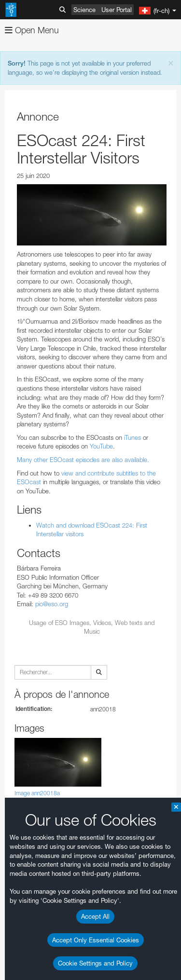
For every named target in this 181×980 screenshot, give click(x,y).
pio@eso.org (52, 604)
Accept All (95, 916)
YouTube (101, 446)
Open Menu (32, 30)
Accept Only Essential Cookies (96, 940)
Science (84, 10)
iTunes (132, 437)
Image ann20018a (37, 793)
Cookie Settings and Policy (95, 963)
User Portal (117, 10)
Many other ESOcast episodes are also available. (83, 460)
